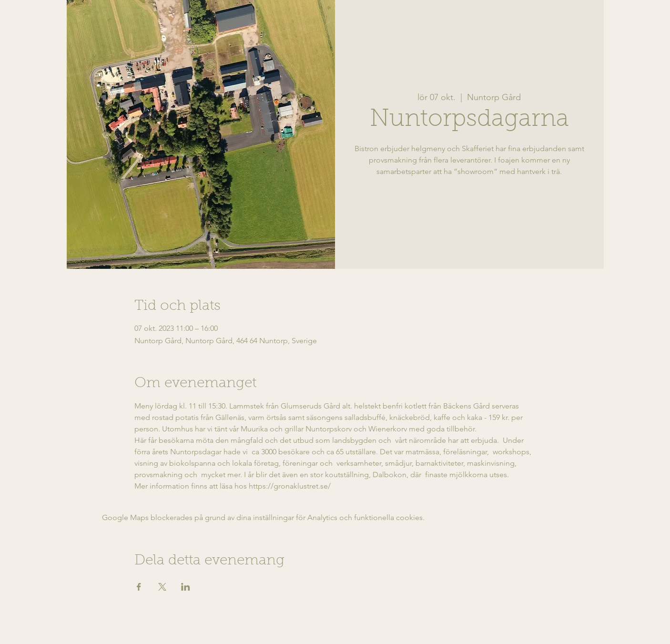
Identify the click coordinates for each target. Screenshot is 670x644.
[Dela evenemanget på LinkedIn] (186, 587)
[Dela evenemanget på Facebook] (139, 587)
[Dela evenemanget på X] (162, 587)
